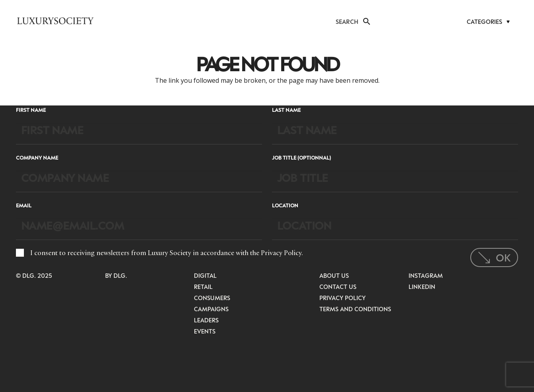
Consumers (212, 298)
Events (205, 331)
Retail (203, 287)
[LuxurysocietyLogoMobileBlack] (55, 21)
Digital (205, 275)
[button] (366, 21)
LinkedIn (422, 287)
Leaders (206, 320)
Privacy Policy (281, 253)
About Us (334, 275)
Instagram (426, 275)
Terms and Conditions (355, 309)
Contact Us (338, 287)
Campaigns (211, 309)
